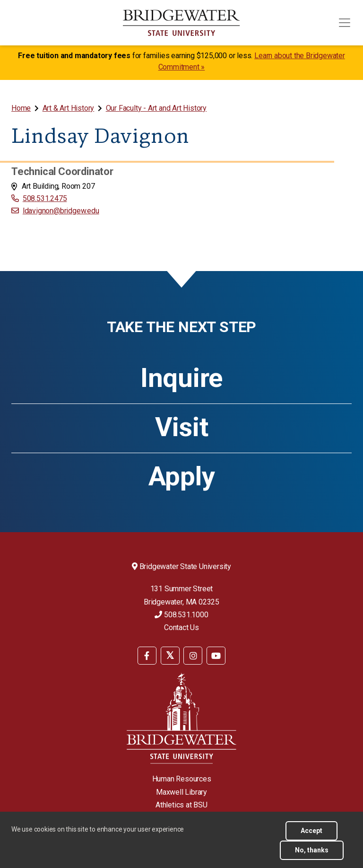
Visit (182, 427)
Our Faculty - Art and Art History (156, 108)
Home (21, 108)
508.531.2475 (45, 198)
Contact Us (181, 627)
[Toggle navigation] (345, 23)
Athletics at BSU (181, 805)
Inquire (181, 378)
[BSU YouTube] (216, 656)
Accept (311, 831)
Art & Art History (69, 108)
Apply (182, 476)
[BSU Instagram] (193, 656)
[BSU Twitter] (170, 656)
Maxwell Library (181, 792)
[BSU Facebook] (147, 656)
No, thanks (312, 850)
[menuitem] (22, 108)
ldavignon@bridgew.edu (61, 211)
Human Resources (182, 779)
